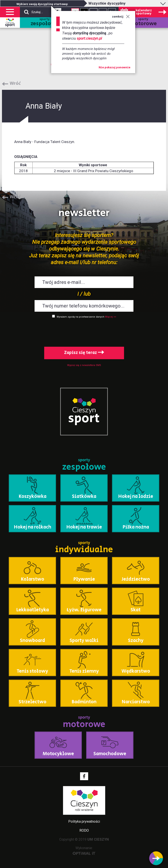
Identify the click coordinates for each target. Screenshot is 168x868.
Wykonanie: (84, 850)
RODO (84, 830)
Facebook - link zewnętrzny (84, 776)
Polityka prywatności (84, 821)
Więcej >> (111, 317)
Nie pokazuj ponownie (115, 68)
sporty (45, 22)
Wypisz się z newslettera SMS (84, 365)
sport (10, 25)
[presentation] (84, 332)
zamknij (121, 17)
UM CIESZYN (98, 839)
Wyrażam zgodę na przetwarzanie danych (80, 317)
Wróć (15, 84)
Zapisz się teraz (84, 353)
